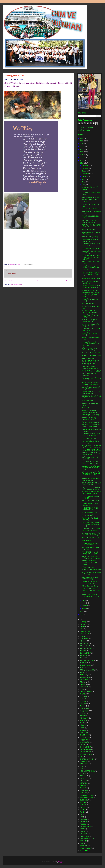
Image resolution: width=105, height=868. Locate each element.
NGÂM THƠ (84, 783)
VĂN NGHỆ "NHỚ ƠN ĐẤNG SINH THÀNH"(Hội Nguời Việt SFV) (91, 257)
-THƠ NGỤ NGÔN (86, 692)
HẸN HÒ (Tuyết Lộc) (88, 229)
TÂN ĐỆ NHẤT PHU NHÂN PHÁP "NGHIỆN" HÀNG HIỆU (90, 274)
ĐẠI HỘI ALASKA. (86, 752)
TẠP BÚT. (83, 810)
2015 (82, 615)
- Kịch (82, 629)
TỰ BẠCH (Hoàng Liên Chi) (90, 415)
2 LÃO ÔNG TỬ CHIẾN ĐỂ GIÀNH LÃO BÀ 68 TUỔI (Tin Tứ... (90, 268)
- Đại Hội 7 (83, 624)
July (83, 179)
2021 (82, 152)
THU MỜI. (83, 831)
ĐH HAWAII (84, 761)
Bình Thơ (83, 723)
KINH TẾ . (83, 776)
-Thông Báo (84, 699)
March (84, 603)
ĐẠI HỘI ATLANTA (86, 754)
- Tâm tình (83, 636)
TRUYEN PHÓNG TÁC (87, 839)
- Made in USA (84, 634)
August (84, 176)
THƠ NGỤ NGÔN (85, 827)
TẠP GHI (83, 812)
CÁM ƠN (83, 725)
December (85, 165)
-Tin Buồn (83, 704)
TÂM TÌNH (83, 807)
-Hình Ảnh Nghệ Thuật (87, 660)
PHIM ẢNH (83, 793)
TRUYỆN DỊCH (85, 836)
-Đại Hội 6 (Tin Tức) (86, 648)
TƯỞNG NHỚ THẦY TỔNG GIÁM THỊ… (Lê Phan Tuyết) (90, 295)
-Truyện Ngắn (84, 711)
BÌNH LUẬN (84, 721)
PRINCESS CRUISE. (87, 798)
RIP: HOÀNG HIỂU (88, 515)
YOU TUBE (83, 851)
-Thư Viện (83, 701)
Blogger (61, 862)
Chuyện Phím (84, 740)
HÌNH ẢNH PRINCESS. (87, 771)
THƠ (81, 817)
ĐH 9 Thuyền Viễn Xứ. (87, 759)
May (84, 185)
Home (39, 281)
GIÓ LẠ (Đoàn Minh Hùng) (90, 586)
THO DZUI (83, 824)
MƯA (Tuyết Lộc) (87, 540)
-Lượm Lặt (83, 663)
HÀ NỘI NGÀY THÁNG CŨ (90, 361)
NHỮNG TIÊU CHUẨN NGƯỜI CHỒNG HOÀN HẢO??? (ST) (91, 468)
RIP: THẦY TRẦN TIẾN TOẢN (91, 353)
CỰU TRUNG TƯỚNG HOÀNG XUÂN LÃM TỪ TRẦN (90, 563)
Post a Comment (12, 274)
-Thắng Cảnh (84, 687)
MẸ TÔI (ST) (86, 408)
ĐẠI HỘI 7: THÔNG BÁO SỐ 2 (91, 356)
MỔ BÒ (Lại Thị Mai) (88, 364)
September (86, 174)
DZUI (81, 766)
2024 (82, 144)
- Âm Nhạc (83, 622)
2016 (82, 612)
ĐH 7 (81, 757)
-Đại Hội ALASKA (85, 653)
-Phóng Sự (83, 675)
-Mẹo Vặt (83, 667)
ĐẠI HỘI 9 (83, 745)
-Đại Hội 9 (83, 651)
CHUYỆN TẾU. (84, 742)
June (84, 182)
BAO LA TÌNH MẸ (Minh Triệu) (91, 450)
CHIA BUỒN (84, 733)
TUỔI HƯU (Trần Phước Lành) (91, 371)
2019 (82, 158)
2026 (82, 138)
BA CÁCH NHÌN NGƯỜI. (89, 512)
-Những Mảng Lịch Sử (87, 670)
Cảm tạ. (82, 728)
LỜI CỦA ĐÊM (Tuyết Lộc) (90, 290)
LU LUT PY (83, 781)
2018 (82, 160)
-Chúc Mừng (84, 643)
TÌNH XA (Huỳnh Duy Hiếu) (90, 422)
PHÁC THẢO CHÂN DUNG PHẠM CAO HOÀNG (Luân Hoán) (91, 524)
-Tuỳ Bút (82, 713)
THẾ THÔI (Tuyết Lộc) (89, 438)
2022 (82, 149)
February (85, 606)
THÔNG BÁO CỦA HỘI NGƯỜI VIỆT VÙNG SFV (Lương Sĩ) (90, 344)
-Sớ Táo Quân (84, 680)
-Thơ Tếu (83, 694)
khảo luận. (83, 774)
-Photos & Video (85, 677)
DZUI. (82, 769)
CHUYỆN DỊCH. (85, 737)
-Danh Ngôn (84, 655)
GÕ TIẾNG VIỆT (85, 130)
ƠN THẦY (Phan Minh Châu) (91, 279)
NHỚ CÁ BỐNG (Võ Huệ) (90, 237)
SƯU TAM (83, 802)
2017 (82, 163)
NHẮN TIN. (83, 786)
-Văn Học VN (84, 718)
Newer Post (8, 281)
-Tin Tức (82, 706)
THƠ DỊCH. (84, 822)
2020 (82, 155)
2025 (82, 141)
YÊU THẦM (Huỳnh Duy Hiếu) (91, 248)
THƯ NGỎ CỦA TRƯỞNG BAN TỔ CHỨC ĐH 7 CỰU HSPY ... (91, 591)
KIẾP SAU (85, 190)
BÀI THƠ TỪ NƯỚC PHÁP (90, 209)
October (85, 171)
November (85, 168)
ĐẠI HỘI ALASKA (85, 749)
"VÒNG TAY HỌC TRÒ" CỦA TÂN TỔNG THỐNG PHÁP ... (91, 474)
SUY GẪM (83, 805)
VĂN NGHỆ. (84, 846)
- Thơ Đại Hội (84, 639)
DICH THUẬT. (84, 764)
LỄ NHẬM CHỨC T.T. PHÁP (90, 187)
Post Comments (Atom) (16, 284)
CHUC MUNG (84, 735)
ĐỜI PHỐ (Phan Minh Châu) (91, 538)
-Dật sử (82, 658)
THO (81, 814)
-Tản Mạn (83, 684)
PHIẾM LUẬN (84, 790)
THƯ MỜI (83, 829)
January (85, 608)
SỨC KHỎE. (84, 800)
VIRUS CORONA (85, 848)
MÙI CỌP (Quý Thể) (88, 304)
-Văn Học (83, 716)
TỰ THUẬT (83, 841)
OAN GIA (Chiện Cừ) (88, 358)
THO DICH (83, 819)
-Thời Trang (84, 696)
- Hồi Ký (82, 627)
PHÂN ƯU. (83, 788)
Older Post (69, 281)
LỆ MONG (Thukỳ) (87, 401)
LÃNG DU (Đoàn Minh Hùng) (91, 197)
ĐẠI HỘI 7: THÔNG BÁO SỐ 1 (91, 570)
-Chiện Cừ (83, 641)
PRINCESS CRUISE (86, 795)
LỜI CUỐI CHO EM (88, 567)
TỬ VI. (82, 843)
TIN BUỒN (83, 834)
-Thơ (9, 267)
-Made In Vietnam (85, 665)
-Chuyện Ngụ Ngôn (86, 646)
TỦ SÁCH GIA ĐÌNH (86, 128)
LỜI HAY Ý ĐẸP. (85, 778)
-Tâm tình (83, 682)
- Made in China (85, 631)
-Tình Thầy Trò (84, 709)
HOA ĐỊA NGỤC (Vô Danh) (90, 501)
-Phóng (82, 672)
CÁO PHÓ (83, 730)
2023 (82, 146)
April (84, 600)
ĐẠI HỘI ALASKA (85, 747)
